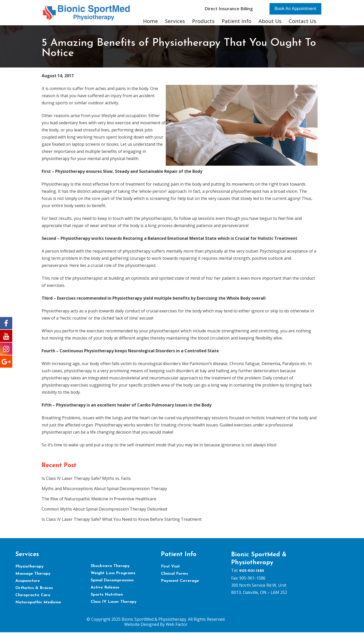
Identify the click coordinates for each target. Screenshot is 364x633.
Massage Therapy (33, 574)
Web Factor (177, 624)
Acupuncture (28, 581)
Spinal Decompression (112, 580)
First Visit (170, 567)
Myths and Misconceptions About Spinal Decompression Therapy (104, 489)
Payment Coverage (180, 581)
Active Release (105, 587)
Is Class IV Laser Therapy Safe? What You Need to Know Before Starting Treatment (122, 519)
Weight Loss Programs (113, 573)
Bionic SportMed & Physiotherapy (154, 619)
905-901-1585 (252, 571)
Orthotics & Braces (34, 588)
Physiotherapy (30, 567)
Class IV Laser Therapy (114, 602)
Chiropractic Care (33, 595)
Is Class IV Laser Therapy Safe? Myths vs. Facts (86, 478)
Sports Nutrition (107, 595)
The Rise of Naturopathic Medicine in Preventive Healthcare (99, 499)
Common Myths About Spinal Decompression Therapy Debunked (104, 509)
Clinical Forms (174, 574)
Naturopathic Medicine (38, 602)
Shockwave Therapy (110, 566)
